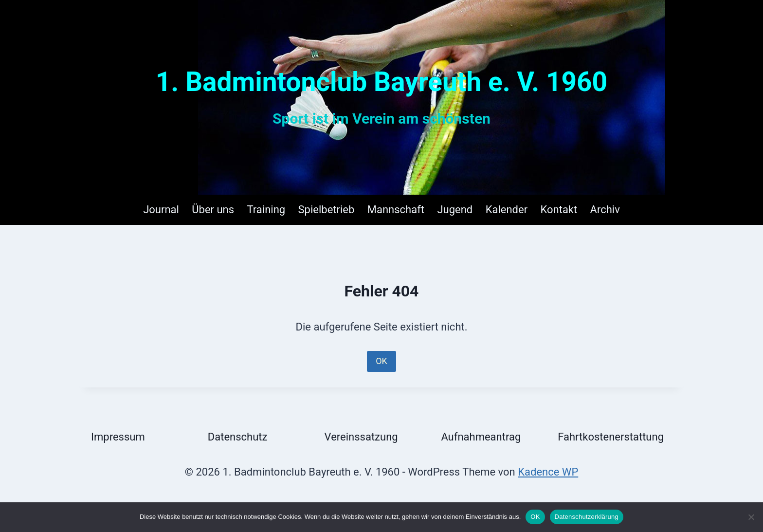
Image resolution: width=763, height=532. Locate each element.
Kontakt (559, 210)
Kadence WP (548, 472)
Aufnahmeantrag (481, 437)
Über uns (213, 210)
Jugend (455, 210)
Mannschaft (396, 210)
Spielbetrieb (327, 210)
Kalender (507, 210)
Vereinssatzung (361, 437)
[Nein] (751, 517)
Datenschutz (238, 437)
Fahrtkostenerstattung (611, 437)
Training (266, 210)
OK (381, 361)
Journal (161, 210)
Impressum (118, 437)
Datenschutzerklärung (587, 517)
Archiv (605, 210)
